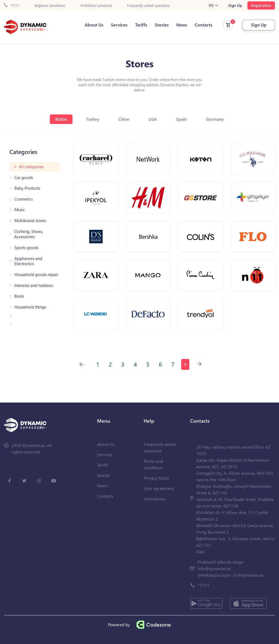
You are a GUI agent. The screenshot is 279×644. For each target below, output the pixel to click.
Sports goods (26, 248)
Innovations (155, 499)
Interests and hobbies (34, 285)
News (182, 25)
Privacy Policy (156, 478)
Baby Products (27, 188)
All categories (31, 167)
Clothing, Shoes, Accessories (28, 234)
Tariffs (141, 25)
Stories (162, 25)
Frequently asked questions (148, 6)
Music (20, 210)
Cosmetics (24, 199)
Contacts (204, 25)
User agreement (159, 488)
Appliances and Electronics (28, 261)
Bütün (61, 119)
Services (119, 25)
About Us (94, 25)
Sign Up (235, 5)
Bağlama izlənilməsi (50, 6)
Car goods (24, 178)
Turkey (93, 119)
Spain (181, 119)
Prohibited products (96, 6)
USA (153, 119)
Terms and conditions (153, 464)
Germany (215, 119)
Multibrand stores (30, 221)
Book (19, 296)
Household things (30, 307)
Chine (124, 119)
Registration (261, 5)
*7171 (12, 6)
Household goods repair (36, 275)
